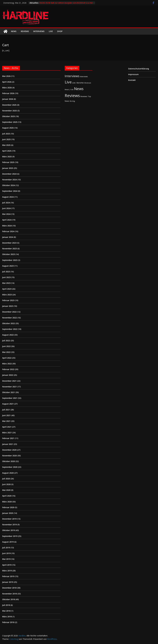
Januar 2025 (8, 168)
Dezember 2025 (9, 105)
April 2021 (7, 427)
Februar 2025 (8, 162)
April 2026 (7, 82)
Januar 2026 (8, 99)
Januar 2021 (8, 444)
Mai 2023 (6, 283)
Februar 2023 (8, 300)
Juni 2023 (6, 277)
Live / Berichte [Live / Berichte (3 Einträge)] (78, 83)
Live (51, 31)
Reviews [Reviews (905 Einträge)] (72, 96)
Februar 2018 (8, 622)
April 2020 (7, 496)
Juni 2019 (6, 553)
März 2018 (7, 617)
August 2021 (8, 404)
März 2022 (7, 364)
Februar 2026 (8, 93)
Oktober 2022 (9, 323)
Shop (60, 31)
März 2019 (7, 571)
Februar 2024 (8, 231)
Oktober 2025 (9, 116)
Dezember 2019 (9, 519)
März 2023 (7, 295)
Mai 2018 (6, 611)
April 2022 (7, 358)
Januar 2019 (8, 582)
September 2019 (10, 536)
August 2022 (8, 335)
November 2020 (10, 456)
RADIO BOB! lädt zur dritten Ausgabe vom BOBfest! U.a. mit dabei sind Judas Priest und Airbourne (66, 4)
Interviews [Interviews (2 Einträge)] (84, 76)
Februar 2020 (8, 507)
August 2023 (8, 266)
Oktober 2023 (9, 254)
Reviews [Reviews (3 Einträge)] (84, 96)
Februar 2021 (8, 438)
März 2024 (7, 226)
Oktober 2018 (9, 599)
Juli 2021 (6, 410)
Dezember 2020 (9, 450)
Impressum (133, 74)
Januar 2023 (8, 306)
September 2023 (10, 260)
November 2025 (10, 111)
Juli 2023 (6, 272)
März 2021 (7, 433)
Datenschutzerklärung (139, 69)
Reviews (25, 31)
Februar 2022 (8, 369)
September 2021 (10, 398)
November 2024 (10, 180)
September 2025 (10, 122)
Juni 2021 (6, 415)
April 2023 (7, 289)
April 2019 (7, 565)
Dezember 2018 (9, 588)
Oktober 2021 (9, 392)
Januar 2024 (8, 237)
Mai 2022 (6, 352)
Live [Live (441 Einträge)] (68, 82)
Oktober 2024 (9, 185)
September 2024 (10, 191)
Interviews (39, 31)
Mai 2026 (6, 76)
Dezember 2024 (9, 174)
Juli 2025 (6, 134)
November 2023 (10, 249)
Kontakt (132, 80)
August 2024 (8, 197)
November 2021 (10, 387)
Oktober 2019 (9, 530)
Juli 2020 (6, 479)
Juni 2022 (6, 346)
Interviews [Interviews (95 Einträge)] (72, 76)
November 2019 (10, 525)
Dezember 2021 (9, 381)
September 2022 (10, 329)
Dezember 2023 (9, 243)
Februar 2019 (8, 576)
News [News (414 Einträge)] (79, 89)
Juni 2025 (6, 139)
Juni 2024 (6, 208)
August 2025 (8, 128)
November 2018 (10, 594)
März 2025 (7, 157)
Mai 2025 (6, 145)
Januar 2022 (8, 375)
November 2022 (10, 318)
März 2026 (7, 88)
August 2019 (8, 542)
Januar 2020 (8, 513)
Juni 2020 (6, 484)
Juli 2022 (6, 341)
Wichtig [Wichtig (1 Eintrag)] (72, 101)
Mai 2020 (6, 490)
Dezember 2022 (9, 312)
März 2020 (7, 502)
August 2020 (8, 473)
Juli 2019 (6, 548)
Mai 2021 (6, 421)
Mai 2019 (6, 559)
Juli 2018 (6, 605)
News (14, 31)
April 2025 (7, 151)
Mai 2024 (6, 214)
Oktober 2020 (9, 461)
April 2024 (7, 220)
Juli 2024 (6, 203)
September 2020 (10, 467)
